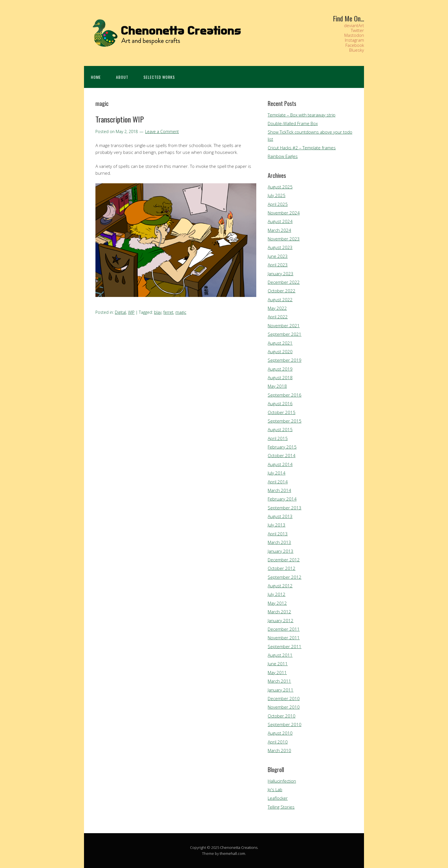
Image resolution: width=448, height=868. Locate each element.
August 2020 (280, 351)
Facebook (355, 45)
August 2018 (280, 377)
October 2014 (282, 455)
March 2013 (279, 542)
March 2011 (279, 681)
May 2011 (277, 672)
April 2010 (278, 742)
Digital (120, 312)
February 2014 (282, 499)
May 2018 (277, 386)
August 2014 (280, 464)
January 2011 (281, 690)
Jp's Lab (275, 789)
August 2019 (280, 369)
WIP (131, 312)
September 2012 (285, 577)
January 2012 (281, 620)
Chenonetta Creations (239, 847)
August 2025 (280, 187)
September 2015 (285, 421)
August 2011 (280, 655)
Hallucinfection (282, 781)
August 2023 (280, 247)
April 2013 (278, 534)
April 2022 (278, 317)
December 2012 (284, 560)
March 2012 (279, 612)
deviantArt (354, 25)
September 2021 (285, 334)
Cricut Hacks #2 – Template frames (302, 148)
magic (181, 312)
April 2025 (278, 204)
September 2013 (285, 508)
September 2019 (285, 360)
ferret (168, 312)
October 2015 (282, 412)
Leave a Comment (162, 131)
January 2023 (281, 274)
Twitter (357, 30)
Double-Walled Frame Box (293, 123)
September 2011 (285, 646)
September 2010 (285, 724)
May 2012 (277, 603)
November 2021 (284, 325)
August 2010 (280, 733)
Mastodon (354, 35)
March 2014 (279, 490)
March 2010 (279, 750)
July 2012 (277, 594)
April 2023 (278, 265)
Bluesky (357, 50)
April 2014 (278, 482)
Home (96, 77)
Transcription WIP (120, 119)
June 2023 (278, 256)
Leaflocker (278, 798)
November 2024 (284, 213)
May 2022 (277, 308)
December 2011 (284, 629)
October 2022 (282, 291)
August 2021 (280, 343)
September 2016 (285, 395)
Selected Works (159, 77)
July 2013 (277, 525)
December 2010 (284, 698)
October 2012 (282, 568)
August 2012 (280, 586)
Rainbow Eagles (283, 156)
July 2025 (277, 195)
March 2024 (279, 230)
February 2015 (282, 447)
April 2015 (278, 438)
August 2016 (280, 403)
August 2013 (280, 516)
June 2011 (278, 664)
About (122, 77)
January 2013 (281, 551)
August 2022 (280, 300)
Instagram (354, 40)
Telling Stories (281, 807)
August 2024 (280, 221)
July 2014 (277, 473)
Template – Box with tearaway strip (302, 115)
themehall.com (232, 853)
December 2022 (284, 282)
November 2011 (284, 638)
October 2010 (282, 716)
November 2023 (284, 239)
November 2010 (284, 707)
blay (158, 312)
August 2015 (280, 429)
